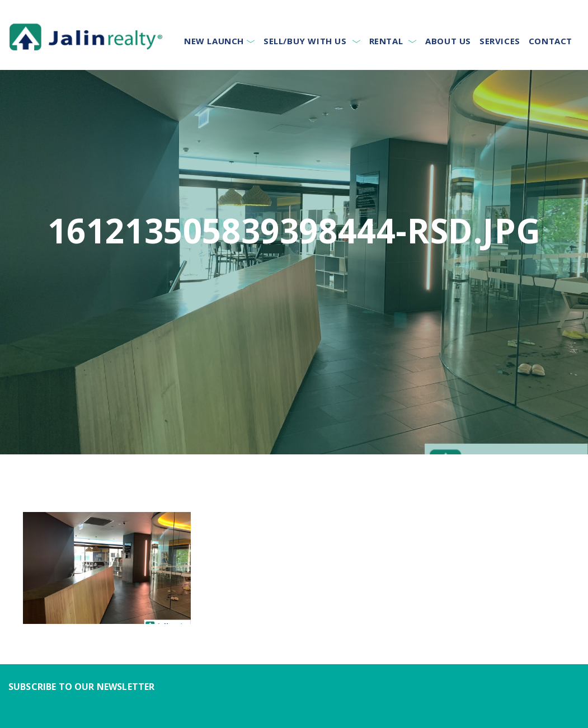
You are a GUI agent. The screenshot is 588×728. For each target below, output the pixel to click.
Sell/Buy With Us (305, 41)
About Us (448, 41)
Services (500, 41)
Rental (386, 41)
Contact (551, 41)
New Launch (214, 41)
